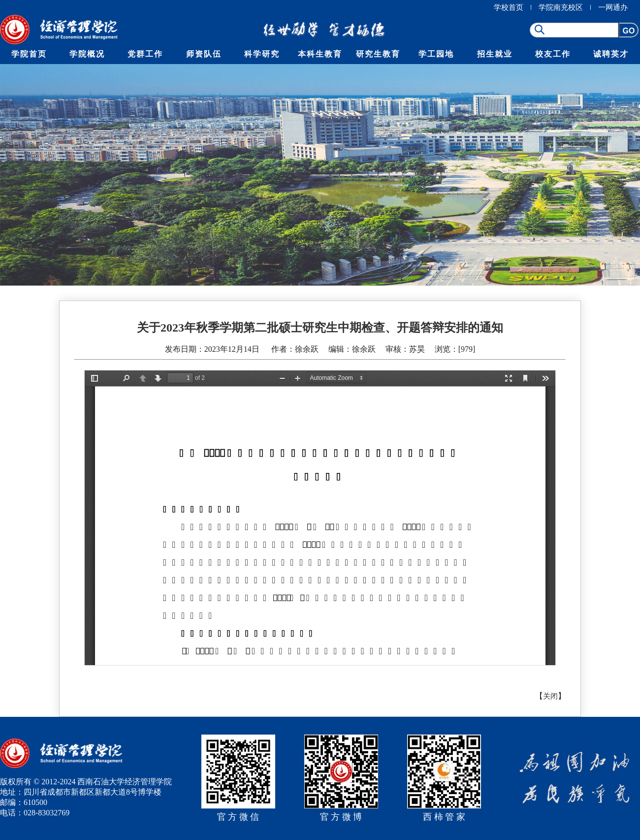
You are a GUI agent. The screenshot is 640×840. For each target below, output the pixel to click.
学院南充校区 (561, 7)
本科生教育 (320, 54)
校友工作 (553, 54)
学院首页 (29, 54)
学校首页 (509, 7)
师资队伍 (204, 54)
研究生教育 (378, 54)
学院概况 (87, 54)
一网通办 (613, 7)
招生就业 (495, 54)
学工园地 (436, 54)
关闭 (550, 696)
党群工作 (145, 54)
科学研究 (262, 54)
